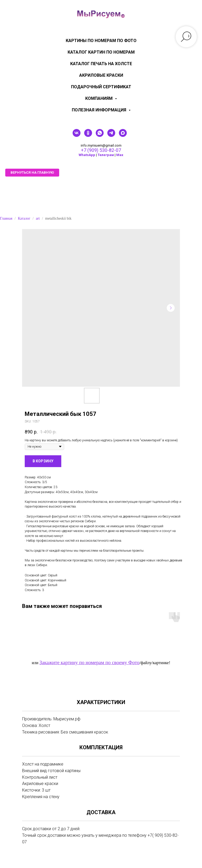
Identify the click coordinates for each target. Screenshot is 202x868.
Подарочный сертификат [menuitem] (101, 87)
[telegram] (111, 135)
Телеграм (106, 155)
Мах (120, 155)
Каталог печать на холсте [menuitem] (101, 64)
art (38, 218)
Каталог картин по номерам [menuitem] (101, 52)
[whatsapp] (100, 135)
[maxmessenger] (123, 135)
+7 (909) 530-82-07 (101, 150)
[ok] (88, 135)
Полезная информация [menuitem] (100, 110)
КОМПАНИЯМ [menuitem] (99, 98)
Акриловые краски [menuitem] (101, 75)
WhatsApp (87, 155)
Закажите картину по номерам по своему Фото (89, 662)
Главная (6, 218)
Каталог (24, 218)
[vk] (77, 135)
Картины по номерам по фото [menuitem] (101, 41)
